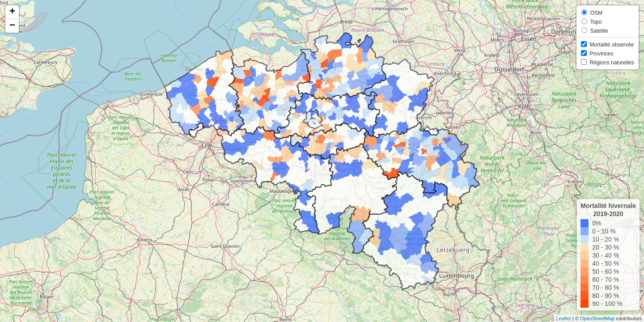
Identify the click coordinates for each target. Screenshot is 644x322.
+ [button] (12, 12)
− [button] (12, 26)
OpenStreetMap (597, 318)
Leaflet (564, 318)
